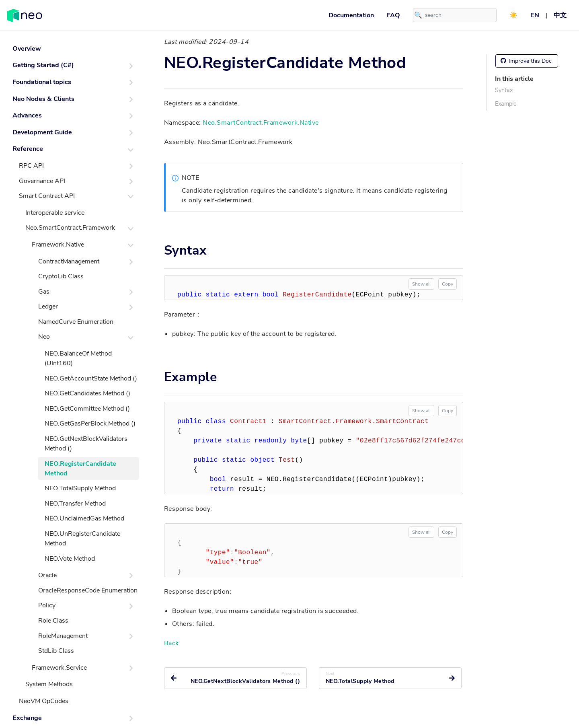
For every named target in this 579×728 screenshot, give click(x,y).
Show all (421, 284)
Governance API (42, 181)
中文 (560, 15)
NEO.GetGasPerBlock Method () (90, 424)
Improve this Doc (526, 61)
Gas (44, 292)
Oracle (47, 575)
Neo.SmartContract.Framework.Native (261, 123)
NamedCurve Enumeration (76, 322)
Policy (47, 605)
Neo (44, 337)
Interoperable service (55, 213)
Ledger (48, 306)
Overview (27, 49)
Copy (448, 284)
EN (535, 15)
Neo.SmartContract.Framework (70, 228)
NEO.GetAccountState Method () (91, 378)
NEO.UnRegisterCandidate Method (82, 539)
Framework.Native (58, 245)
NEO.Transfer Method (75, 504)
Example (506, 104)
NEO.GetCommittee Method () (87, 409)
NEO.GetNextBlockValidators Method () (86, 444)
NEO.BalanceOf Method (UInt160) (78, 358)
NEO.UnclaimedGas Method (84, 518)
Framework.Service (59, 668)
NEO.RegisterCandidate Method (80, 469)
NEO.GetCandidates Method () (87, 393)
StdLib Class (56, 651)
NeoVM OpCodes (44, 701)
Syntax (504, 90)
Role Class (53, 621)
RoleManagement (63, 636)
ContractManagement (69, 261)
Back (171, 643)
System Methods (49, 684)
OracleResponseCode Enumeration (88, 590)
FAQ (393, 15)
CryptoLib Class (61, 276)
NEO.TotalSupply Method (80, 488)
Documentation (351, 15)
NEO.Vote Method (70, 559)
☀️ (513, 15)
